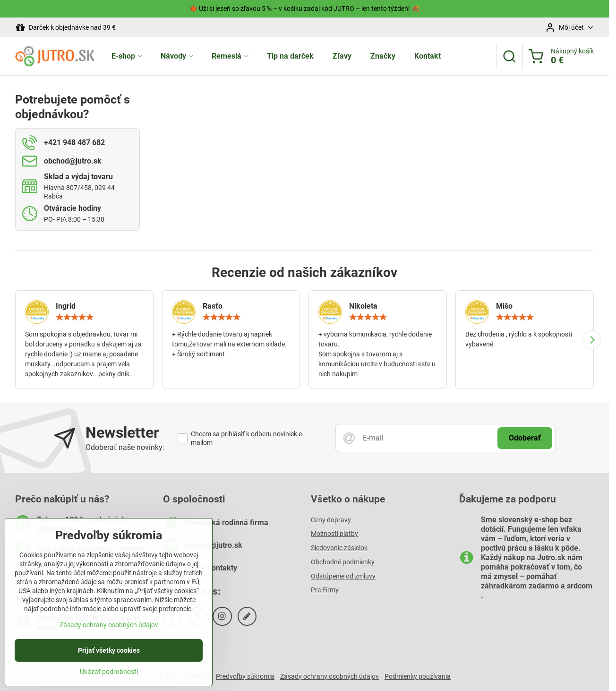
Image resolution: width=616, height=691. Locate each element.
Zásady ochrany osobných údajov (329, 676)
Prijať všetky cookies (109, 653)
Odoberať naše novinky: (125, 447)
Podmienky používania (418, 676)
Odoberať (525, 438)
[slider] (75, 317)
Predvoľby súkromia (245, 676)
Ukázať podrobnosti (109, 674)
